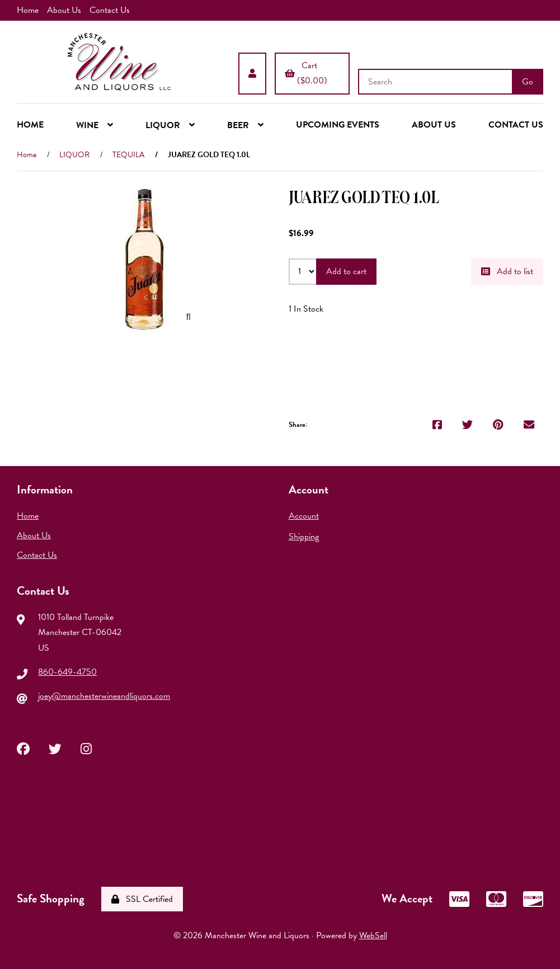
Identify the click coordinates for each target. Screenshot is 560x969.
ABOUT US (434, 125)
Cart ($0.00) (306, 73)
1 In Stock (306, 309)
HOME (30, 125)
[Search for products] (436, 82)
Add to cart (346, 271)
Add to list (507, 271)
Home (28, 10)
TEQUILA (128, 155)
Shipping (304, 537)
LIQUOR (74, 155)
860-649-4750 (67, 672)
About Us (64, 10)
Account (304, 516)
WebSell (373, 935)
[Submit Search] (528, 82)
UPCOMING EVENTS (338, 125)
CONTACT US (516, 125)
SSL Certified (142, 899)
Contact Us (110, 10)
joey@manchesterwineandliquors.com (104, 696)
